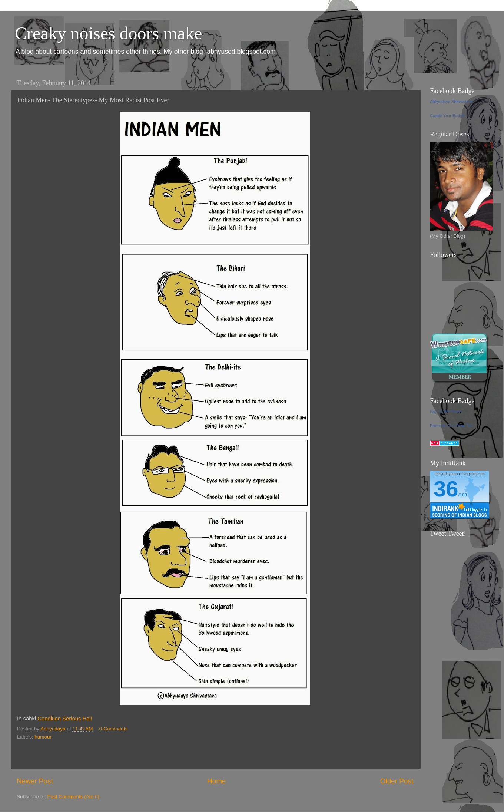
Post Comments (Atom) (73, 797)
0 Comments (114, 729)
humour (43, 737)
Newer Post (35, 781)
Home (216, 781)
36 (446, 489)
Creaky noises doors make (108, 33)
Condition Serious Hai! (65, 719)
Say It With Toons (446, 412)
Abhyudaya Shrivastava (451, 102)
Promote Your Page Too (451, 426)
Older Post (397, 781)
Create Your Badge (447, 116)
